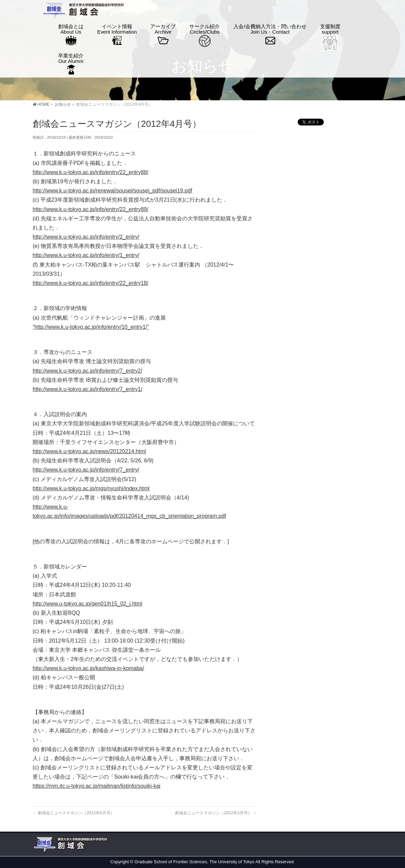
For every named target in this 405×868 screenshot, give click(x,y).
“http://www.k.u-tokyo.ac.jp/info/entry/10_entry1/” (91, 327)
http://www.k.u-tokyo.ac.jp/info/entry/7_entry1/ (87, 389)
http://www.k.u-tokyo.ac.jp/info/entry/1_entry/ (86, 255)
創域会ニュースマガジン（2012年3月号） (216, 813)
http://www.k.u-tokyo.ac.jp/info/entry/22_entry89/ (91, 209)
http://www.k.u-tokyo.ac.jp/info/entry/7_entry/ (86, 470)
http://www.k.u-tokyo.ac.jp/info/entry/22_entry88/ (91, 172)
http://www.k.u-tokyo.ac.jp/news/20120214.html (89, 451)
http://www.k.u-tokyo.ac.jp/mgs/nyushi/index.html (91, 488)
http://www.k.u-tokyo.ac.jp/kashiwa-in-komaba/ (88, 668)
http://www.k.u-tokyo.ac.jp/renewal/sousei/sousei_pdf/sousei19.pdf (112, 191)
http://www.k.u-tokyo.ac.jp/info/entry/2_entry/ (86, 237)
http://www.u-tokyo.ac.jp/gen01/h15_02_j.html (87, 604)
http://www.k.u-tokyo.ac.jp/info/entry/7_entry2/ (87, 371)
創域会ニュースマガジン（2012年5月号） (74, 813)
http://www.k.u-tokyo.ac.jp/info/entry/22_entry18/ (91, 283)
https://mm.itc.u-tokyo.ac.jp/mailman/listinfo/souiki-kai (96, 786)
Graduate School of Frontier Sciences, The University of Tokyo (195, 862)
